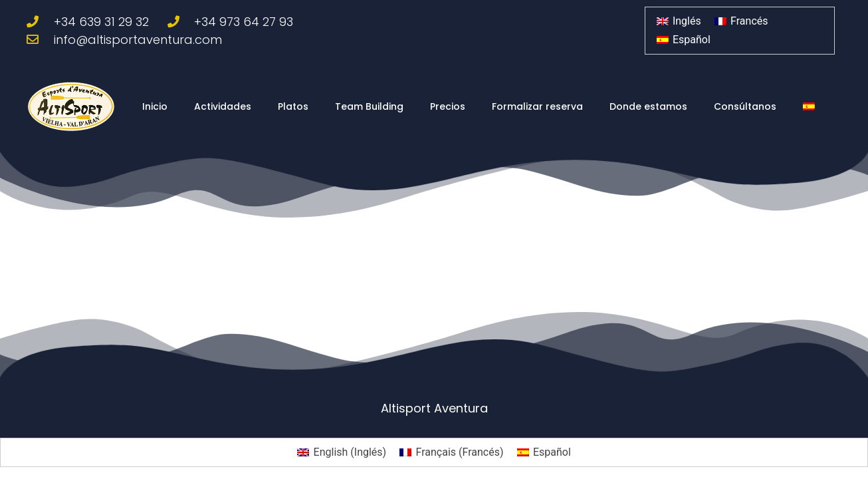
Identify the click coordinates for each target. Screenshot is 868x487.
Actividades (223, 106)
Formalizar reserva (537, 106)
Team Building (369, 106)
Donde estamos (648, 106)
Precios (448, 106)
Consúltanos (745, 106)
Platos (293, 106)
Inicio (155, 106)
